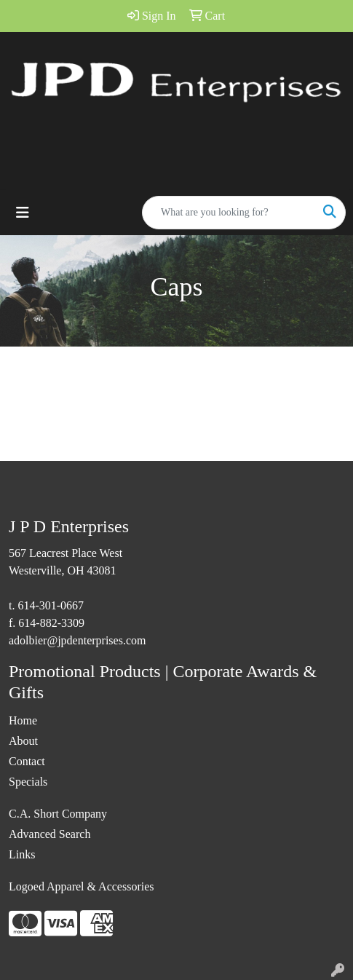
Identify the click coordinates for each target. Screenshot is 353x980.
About (23, 741)
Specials (28, 782)
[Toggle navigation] (23, 213)
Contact (27, 761)
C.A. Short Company (58, 814)
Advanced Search (49, 834)
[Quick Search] (229, 213)
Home (23, 720)
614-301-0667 (51, 605)
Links (22, 854)
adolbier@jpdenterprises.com (77, 640)
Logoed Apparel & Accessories (82, 886)
